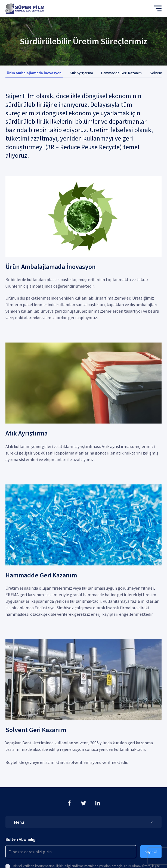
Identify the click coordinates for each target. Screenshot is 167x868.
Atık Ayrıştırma (81, 73)
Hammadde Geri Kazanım (121, 73)
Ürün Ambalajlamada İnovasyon (34, 73)
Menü (83, 822)
